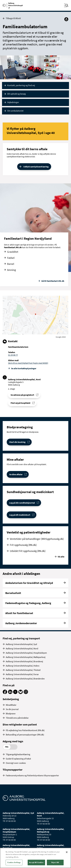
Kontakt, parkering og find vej (21, 85)
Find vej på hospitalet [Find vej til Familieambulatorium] (20, 403)
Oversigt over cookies (16, 763)
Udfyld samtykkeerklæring (36, 167)
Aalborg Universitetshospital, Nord (22, 648)
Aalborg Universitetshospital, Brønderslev (25, 679)
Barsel (11, 264)
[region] (35, 858)
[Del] (66, 19)
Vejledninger (13, 102)
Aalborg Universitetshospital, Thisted (23, 670)
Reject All (55, 862)
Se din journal (12, 709)
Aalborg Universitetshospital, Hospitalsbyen (26, 653)
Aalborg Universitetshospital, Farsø (22, 674)
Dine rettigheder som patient (20, 724)
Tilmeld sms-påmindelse (17, 718)
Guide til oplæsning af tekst (18, 759)
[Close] (67, 852)
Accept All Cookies (36, 862)
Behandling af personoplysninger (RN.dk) (25, 735)
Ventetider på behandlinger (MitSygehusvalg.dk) (37, 539)
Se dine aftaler (16, 474)
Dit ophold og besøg (17, 94)
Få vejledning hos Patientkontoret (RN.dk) (25, 730)
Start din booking (17, 442)
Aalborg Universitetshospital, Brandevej (24, 661)
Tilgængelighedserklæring (18, 754)
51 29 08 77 (13, 355)
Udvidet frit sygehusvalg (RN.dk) (28, 551)
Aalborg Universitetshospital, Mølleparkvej (26, 657)
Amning (11, 270)
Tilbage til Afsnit (12, 18)
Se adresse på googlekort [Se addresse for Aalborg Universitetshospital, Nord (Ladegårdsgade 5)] (22, 395)
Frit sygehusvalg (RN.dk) (23, 545)
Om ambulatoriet (15, 111)
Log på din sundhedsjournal (22, 503)
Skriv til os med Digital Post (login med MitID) (28, 363)
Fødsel (11, 258)
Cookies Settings (14, 862)
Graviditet (13, 252)
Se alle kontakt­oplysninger (24, 368)
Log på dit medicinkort (20, 515)
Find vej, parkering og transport (21, 638)
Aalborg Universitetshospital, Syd (21, 644)
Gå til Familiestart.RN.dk (53, 281)
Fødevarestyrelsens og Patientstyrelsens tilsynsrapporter (32, 775)
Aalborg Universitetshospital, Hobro (23, 666)
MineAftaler (11, 705)
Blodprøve (11, 714)
